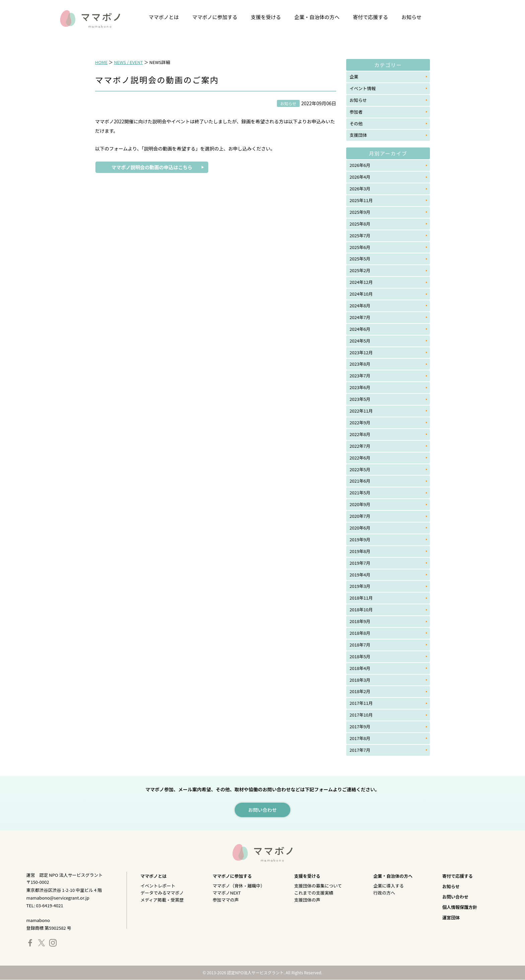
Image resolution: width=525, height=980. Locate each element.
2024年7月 (360, 317)
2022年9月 (360, 422)
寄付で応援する (370, 17)
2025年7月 (360, 235)
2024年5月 (360, 341)
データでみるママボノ (162, 893)
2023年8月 (360, 364)
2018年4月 (360, 668)
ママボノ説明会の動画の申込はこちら (152, 167)
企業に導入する (389, 886)
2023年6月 (360, 387)
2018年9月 (360, 621)
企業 (354, 77)
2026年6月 (360, 165)
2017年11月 (361, 703)
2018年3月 (360, 680)
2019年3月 (360, 586)
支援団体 (358, 135)
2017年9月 (360, 726)
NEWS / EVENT (128, 62)
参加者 (356, 112)
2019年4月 (360, 575)
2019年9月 (360, 539)
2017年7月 (360, 750)
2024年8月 (360, 305)
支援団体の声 (307, 900)
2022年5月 (360, 469)
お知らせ (411, 17)
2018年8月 (360, 633)
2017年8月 (360, 738)
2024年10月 (361, 294)
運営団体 (451, 918)
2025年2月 (360, 270)
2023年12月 (361, 352)
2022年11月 (361, 411)
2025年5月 (360, 259)
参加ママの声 (226, 900)
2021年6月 (360, 481)
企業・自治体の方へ (317, 17)
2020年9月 (360, 504)
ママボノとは (164, 17)
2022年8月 (360, 434)
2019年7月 (360, 563)
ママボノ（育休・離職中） (239, 886)
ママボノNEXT (227, 893)
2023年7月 (360, 376)
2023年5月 (360, 399)
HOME (101, 62)
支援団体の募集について (318, 886)
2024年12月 (361, 282)
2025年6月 (360, 247)
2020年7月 (360, 516)
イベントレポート (158, 886)
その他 (356, 124)
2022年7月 (360, 446)
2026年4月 (360, 177)
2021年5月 (360, 493)
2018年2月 (360, 691)
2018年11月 (361, 598)
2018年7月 (360, 645)
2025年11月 (361, 200)
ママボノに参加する (215, 17)
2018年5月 (360, 656)
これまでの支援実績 (314, 893)
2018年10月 (361, 609)
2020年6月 (360, 528)
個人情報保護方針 (460, 907)
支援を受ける (266, 17)
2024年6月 (360, 329)
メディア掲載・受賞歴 (162, 900)
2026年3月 (360, 189)
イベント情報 (363, 88)
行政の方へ (384, 893)
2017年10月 (361, 715)
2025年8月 (360, 224)
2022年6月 (360, 458)
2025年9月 (360, 212)
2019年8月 (360, 551)
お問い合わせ (455, 897)
